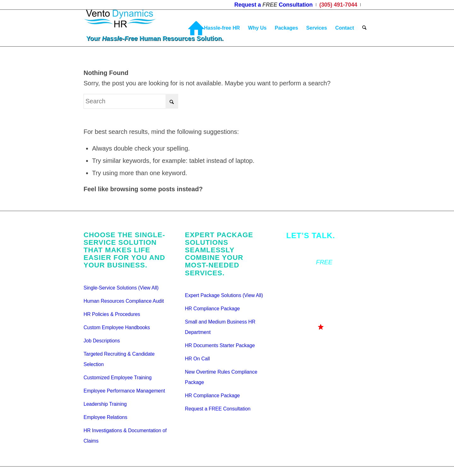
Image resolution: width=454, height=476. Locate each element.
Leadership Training (105, 404)
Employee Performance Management (124, 391)
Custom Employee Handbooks (117, 327)
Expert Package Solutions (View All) (224, 295)
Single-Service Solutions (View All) (121, 288)
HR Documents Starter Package (220, 345)
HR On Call (198, 359)
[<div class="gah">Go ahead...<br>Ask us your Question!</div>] (322, 336)
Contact (297, 249)
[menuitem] (274, 5)
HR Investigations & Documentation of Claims (125, 436)
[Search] (364, 28)
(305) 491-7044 (307, 275)
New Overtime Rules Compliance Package (221, 377)
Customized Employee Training (118, 378)
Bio (291, 302)
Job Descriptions (102, 341)
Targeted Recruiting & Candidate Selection (119, 359)
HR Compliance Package (212, 309)
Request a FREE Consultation (218, 409)
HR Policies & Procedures (112, 314)
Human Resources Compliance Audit (124, 301)
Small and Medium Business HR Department (220, 327)
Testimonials (303, 289)
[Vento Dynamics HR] (132, 28)
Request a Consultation (327, 262)
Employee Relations (105, 417)
